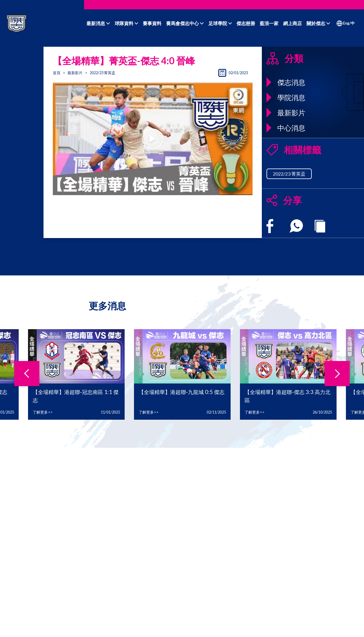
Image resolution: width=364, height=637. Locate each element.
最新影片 (75, 73)
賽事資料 (152, 23)
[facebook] (270, 226)
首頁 (57, 73)
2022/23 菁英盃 (289, 174)
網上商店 (292, 23)
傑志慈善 (246, 23)
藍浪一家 (269, 23)
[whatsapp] (296, 226)
